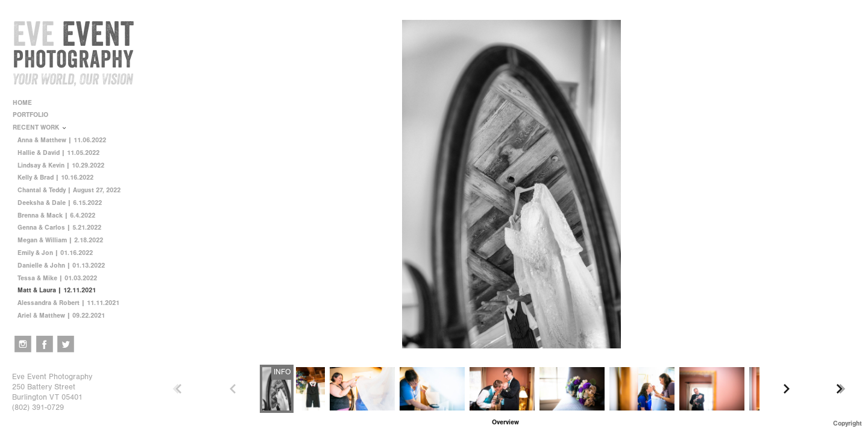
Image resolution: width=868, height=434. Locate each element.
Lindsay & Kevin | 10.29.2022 (61, 165)
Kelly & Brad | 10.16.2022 (55, 178)
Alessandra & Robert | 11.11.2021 (68, 303)
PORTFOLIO (35, 115)
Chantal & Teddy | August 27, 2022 (69, 190)
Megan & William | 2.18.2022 (60, 240)
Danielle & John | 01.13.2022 (61, 266)
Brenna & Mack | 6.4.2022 (56, 215)
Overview (505, 422)
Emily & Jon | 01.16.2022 (55, 253)
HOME (22, 103)
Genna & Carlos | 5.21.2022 (59, 228)
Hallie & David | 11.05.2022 (58, 153)
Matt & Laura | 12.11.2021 (57, 290)
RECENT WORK (40, 127)
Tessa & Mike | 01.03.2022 (57, 278)
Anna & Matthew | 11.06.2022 (62, 140)
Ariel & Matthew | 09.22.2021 (61, 316)
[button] (505, 422)
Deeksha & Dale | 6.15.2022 (60, 203)
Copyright (848, 423)
